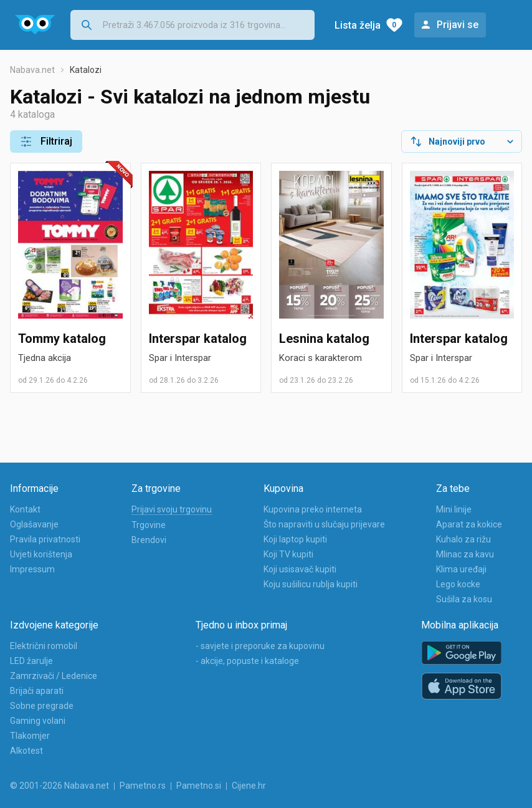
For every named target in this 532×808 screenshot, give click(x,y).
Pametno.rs (143, 786)
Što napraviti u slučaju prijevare (324, 524)
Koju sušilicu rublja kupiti (311, 584)
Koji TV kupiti (288, 554)
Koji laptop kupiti (295, 539)
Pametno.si (199, 786)
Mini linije (454, 509)
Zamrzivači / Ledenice (54, 676)
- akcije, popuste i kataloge (247, 661)
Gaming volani (38, 721)
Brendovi (149, 540)
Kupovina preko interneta (313, 509)
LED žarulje (31, 661)
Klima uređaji (461, 569)
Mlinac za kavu (465, 554)
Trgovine (149, 525)
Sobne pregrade (42, 706)
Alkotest (26, 751)
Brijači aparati (37, 691)
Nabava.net (32, 70)
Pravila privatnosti (45, 539)
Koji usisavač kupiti (300, 569)
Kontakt (25, 509)
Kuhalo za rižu (463, 539)
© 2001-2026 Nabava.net (59, 786)
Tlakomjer (30, 736)
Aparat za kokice (469, 524)
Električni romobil (44, 646)
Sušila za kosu (464, 599)
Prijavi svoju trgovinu (172, 509)
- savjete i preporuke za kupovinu (260, 646)
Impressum (32, 569)
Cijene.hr (249, 786)
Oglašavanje (34, 524)
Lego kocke (458, 584)
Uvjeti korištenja (41, 554)
